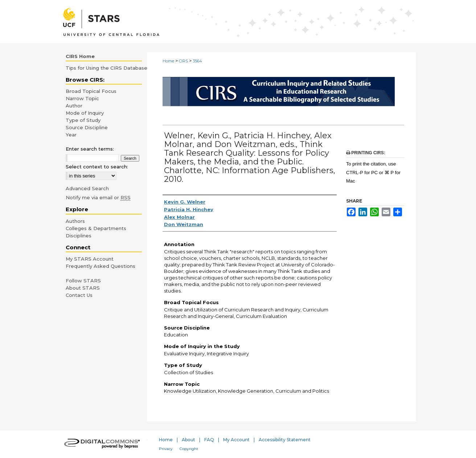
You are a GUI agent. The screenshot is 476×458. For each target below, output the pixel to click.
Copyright (189, 449)
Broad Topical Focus (91, 91)
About (188, 440)
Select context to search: (97, 167)
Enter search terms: (90, 149)
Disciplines (79, 236)
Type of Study (83, 120)
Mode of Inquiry (85, 113)
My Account (236, 440)
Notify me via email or (98, 197)
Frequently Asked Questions (100, 266)
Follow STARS (83, 281)
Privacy (166, 449)
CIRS (183, 61)
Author (74, 106)
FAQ (209, 440)
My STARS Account (90, 259)
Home (168, 61)
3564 (197, 61)
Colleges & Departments (96, 228)
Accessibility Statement (285, 440)
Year (71, 135)
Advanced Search (87, 188)
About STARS (83, 288)
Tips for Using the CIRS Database (106, 68)
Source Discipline (87, 127)
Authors (75, 221)
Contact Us (79, 295)
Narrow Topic (82, 98)
